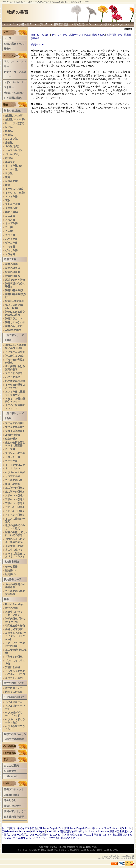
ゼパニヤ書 (11, 243)
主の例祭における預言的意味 (15, 368)
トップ (10, 24)
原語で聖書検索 (118, 831)
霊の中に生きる (14, 550)
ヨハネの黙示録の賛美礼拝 (15, 593)
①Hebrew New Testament (107, 828)
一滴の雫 (43, 24)
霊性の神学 (11, 608)
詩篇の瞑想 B (13, 272)
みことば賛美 (11, 766)
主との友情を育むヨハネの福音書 (15, 444)
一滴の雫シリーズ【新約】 (14, 416)
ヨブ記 (9, 173)
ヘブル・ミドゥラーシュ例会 (15, 721)
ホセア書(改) (12, 212)
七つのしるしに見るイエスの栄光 (15, 540)
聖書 (6, 105)
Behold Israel (12, 795)
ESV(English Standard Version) (91, 831)
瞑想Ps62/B (37, 45)
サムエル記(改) (13, 150)
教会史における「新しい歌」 (14, 613)
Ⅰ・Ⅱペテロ (13, 468)
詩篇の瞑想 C (13, 276)
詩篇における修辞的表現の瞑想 (15, 313)
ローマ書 (10, 449)
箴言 (8, 177)
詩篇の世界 (26, 24)
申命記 (9, 135)
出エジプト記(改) (15, 123)
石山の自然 (10, 746)
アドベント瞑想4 (15, 507)
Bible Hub (127, 828)
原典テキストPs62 (80, 35)
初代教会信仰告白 (15, 626)
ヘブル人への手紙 (15, 472)
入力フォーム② (33, 835)
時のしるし (10, 800)
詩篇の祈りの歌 (14, 326)
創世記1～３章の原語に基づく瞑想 (16, 347)
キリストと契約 (14, 678)
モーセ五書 (11, 567)
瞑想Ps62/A (98, 35)
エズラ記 (10, 162)
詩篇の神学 (11, 264)
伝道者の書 (11, 181)
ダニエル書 (11, 208)
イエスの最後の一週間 (15, 520)
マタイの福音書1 (15, 423)
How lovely (10, 753)
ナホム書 (10, 235)
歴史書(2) (10, 574)
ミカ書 (9, 231)
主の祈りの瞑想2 (15, 492)
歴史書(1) (10, 570)
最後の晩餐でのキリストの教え (15, 527)
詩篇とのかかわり (15, 322)
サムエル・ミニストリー (15, 64)
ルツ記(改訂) (12, 146)
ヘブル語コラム (14, 702)
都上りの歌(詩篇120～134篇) (14, 306)
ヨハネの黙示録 (14, 480)
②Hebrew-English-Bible (78, 828)
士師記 (9, 143)
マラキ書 (10, 254)
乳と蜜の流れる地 (15, 381)
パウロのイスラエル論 (15, 662)
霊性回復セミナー (15, 688)
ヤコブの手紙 (13, 476)
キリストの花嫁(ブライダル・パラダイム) (15, 636)
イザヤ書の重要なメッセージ (15, 386)
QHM (132, 858)
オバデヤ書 (11, 223)
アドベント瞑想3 (15, 503)
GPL (127, 858)
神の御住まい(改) (15, 356)
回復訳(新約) (66, 831)
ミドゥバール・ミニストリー (15, 85)
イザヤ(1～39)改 (14, 189)
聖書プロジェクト (14, 789)
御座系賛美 (10, 771)
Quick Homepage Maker (121, 856)
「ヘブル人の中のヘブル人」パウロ (15, 673)
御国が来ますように (15, 811)
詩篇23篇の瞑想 (14, 290)
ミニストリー (11, 55)
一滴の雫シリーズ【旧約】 (14, 338)
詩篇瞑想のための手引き (15, 285)
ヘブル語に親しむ (14, 697)
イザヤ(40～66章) (15, 193)
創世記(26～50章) (15, 119)
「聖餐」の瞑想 (14, 657)
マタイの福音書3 (15, 431)
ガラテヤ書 (11, 461)
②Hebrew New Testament (16, 831)
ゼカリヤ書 (11, 250)
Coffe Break (11, 776)
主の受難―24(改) (15, 546)
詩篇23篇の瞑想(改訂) (16, 296)
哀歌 (8, 200)
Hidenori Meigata (67, 847)
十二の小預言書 (92, 835)
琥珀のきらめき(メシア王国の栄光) (14, 95)
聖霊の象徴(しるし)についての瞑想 (16, 534)
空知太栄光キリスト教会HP (15, 46)
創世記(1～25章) (14, 116)
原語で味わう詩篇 (15, 280)
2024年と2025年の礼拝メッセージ (26, 838)
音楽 (6, 759)
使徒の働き (11, 439)
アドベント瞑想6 (15, 515)
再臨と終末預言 (14, 629)
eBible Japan (38, 831)
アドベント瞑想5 (15, 511)
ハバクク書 (11, 239)
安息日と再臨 (13, 667)
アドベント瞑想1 (15, 495)
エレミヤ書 (11, 197)
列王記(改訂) (12, 154)
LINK (6, 783)
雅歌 (8, 185)
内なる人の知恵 (14, 692)
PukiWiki (109, 858)
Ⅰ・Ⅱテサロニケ (15, 465)
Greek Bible (53, 831)
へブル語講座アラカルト (15, 728)
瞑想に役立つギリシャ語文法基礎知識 (15, 737)
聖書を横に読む (13, 111)
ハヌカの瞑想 (13, 377)
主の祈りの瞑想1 (15, 488)
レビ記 (9, 127)
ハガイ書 (10, 247)
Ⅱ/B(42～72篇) (39, 35)
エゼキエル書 (13, 204)
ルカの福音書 (13, 435)
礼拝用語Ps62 (114, 35)
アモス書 (10, 220)
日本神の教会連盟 (14, 817)
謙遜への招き (13, 484)
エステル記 (11, 169)
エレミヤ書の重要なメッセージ (15, 393)
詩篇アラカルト (14, 318)
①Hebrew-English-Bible (51, 828)
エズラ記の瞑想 (14, 373)
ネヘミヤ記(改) (13, 166)
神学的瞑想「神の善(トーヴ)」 (15, 620)
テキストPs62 (59, 35)
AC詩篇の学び (13, 330)
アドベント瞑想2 (15, 499)
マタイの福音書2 (15, 427)
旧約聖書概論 (61, 24)
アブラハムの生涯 (15, 352)
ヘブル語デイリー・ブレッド (114, 24)
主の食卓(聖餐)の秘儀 (16, 651)
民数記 (9, 131)
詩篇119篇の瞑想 (15, 301)
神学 (6, 599)
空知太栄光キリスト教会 (23, 828)
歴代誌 (9, 158)
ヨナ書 (9, 227)
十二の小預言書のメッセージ (15, 407)
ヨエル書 (10, 216)
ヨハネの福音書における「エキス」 (15, 555)
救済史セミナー (13, 806)
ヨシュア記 (11, 139)
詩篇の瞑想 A (13, 268)
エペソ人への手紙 (15, 453)
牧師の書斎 (18, 12)
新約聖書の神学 (83, 24)
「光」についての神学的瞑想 (15, 645)
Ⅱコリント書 (13, 457)
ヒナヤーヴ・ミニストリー (15, 74)
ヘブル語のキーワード (15, 707)
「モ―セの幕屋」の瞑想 (15, 361)
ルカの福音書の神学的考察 (15, 586)
